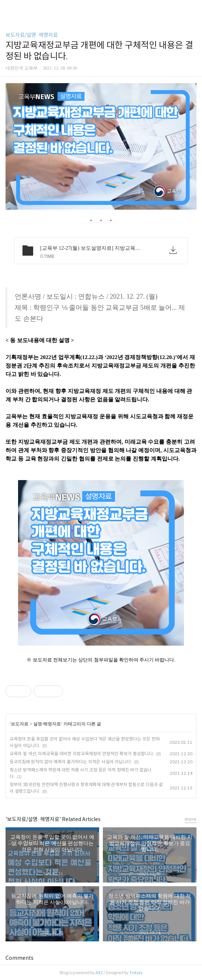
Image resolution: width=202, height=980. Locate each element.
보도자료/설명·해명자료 (32, 35)
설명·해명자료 (47, 724)
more (191, 819)
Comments (20, 958)
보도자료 (20, 724)
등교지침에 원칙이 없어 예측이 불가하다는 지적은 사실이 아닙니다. (71, 762)
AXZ (99, 973)
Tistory (136, 973)
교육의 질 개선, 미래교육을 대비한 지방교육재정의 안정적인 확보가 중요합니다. (82, 754)
